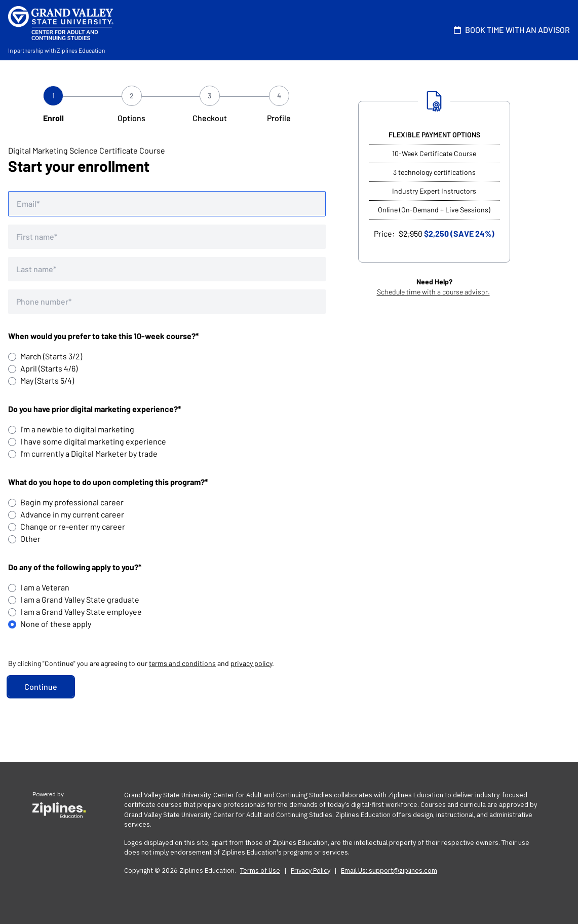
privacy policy (251, 663)
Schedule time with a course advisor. (433, 292)
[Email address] (167, 204)
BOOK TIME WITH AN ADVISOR (510, 30)
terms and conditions (182, 663)
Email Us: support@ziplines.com (389, 871)
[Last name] (167, 269)
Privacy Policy (311, 871)
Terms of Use (260, 871)
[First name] (167, 237)
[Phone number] (167, 302)
